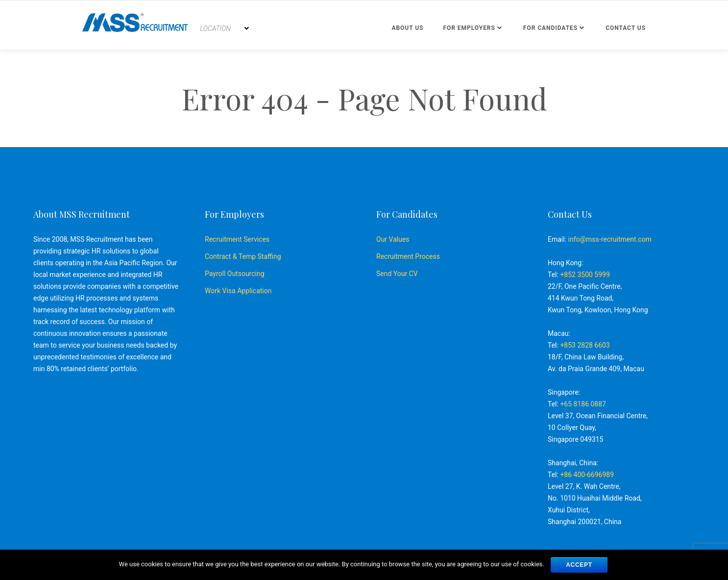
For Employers (469, 28)
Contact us (626, 28)
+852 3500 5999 (585, 275)
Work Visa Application (238, 291)
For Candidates (550, 28)
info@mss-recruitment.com (610, 239)
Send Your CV (397, 274)
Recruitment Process (408, 256)
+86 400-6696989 (587, 475)
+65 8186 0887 (583, 404)
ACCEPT (579, 565)
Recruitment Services (237, 239)
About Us (407, 28)
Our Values (393, 239)
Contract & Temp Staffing (243, 256)
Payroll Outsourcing (235, 274)
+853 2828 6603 (585, 345)
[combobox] (224, 28)
